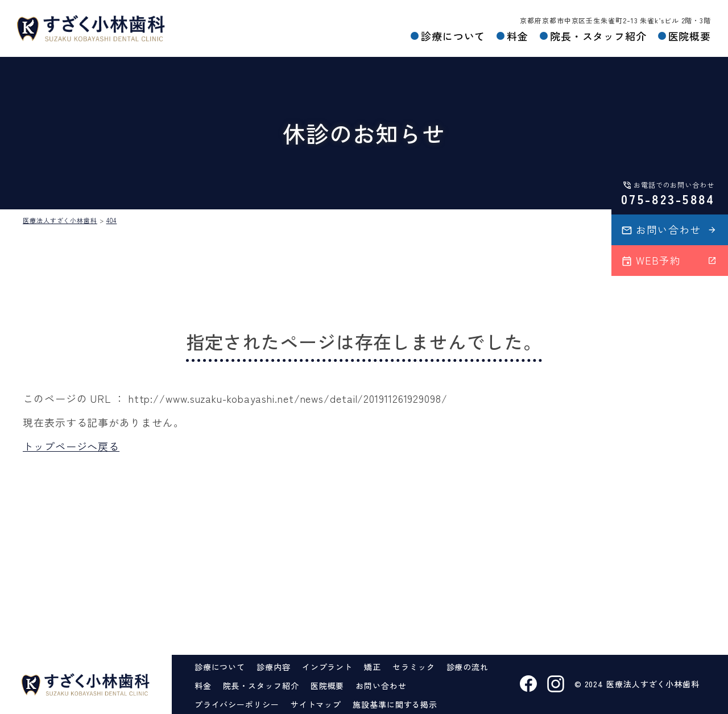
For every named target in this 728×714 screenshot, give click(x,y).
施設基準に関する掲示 (395, 704)
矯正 (373, 667)
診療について (452, 36)
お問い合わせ (381, 686)
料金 (517, 36)
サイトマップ (316, 704)
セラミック (414, 667)
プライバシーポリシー (237, 704)
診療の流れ (468, 667)
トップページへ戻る (71, 446)
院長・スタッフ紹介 (598, 36)
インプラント (327, 667)
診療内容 (274, 667)
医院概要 (689, 36)
